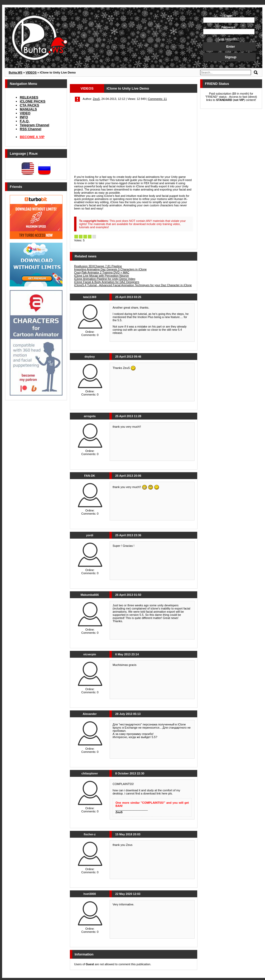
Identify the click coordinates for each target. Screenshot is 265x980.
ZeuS (96, 99)
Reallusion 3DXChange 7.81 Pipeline (98, 266)
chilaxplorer (90, 773)
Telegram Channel (35, 125)
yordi (90, 535)
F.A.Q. (25, 121)
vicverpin (90, 654)
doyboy (90, 357)
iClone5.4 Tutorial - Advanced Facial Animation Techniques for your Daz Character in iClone (133, 285)
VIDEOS (87, 88)
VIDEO (25, 113)
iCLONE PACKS (33, 101)
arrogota (90, 416)
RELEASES (29, 97)
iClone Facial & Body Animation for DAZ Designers (107, 282)
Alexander (90, 714)
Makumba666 (90, 595)
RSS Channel (31, 129)
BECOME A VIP (32, 137)
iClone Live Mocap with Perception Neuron (102, 276)
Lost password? (229, 39)
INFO (24, 117)
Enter (231, 47)
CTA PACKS (29, 105)
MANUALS (28, 109)
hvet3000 (90, 894)
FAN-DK (90, 476)
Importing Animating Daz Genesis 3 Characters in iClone (110, 269)
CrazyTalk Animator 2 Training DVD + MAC (102, 272)
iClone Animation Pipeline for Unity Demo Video (105, 279)
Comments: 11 (157, 99)
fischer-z (90, 834)
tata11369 (90, 297)
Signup (230, 57)
